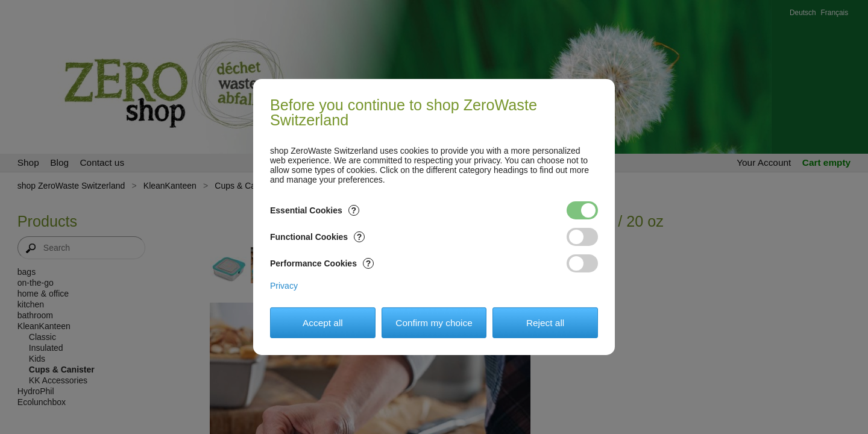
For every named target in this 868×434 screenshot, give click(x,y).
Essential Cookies (315, 210)
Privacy (284, 286)
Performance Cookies (322, 263)
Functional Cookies (317, 237)
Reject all (545, 323)
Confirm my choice (434, 323)
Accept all (323, 323)
